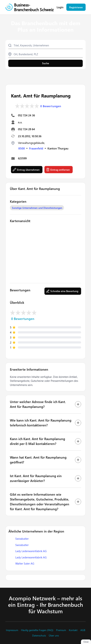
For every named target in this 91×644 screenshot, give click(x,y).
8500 (22, 148)
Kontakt (73, 630)
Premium (61, 630)
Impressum (12, 630)
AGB (83, 630)
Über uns (54, 636)
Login (60, 7)
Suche (45, 63)
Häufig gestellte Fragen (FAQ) (37, 630)
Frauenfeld (36, 148)
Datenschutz (39, 636)
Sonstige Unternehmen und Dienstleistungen (37, 208)
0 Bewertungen (51, 106)
